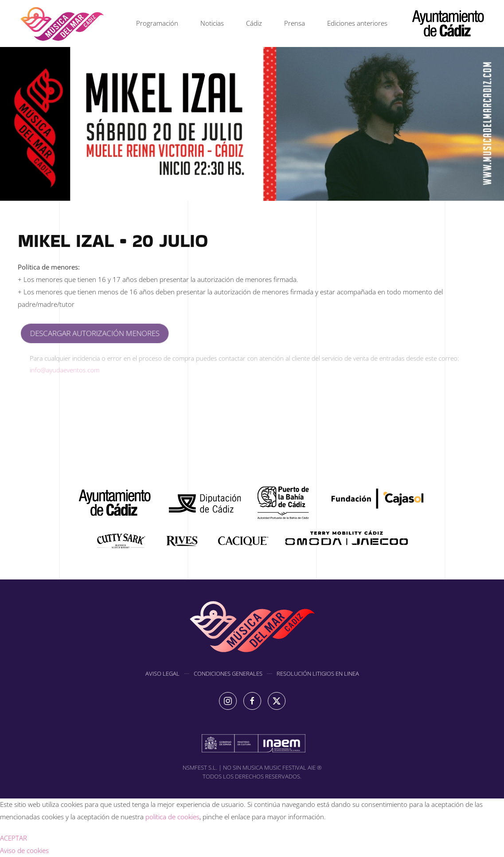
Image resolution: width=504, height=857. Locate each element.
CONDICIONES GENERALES (228, 675)
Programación (157, 23)
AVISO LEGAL (162, 675)
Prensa (295, 23)
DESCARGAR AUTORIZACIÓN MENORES (103, 333)
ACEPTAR (14, 838)
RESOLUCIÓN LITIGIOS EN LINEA (318, 675)
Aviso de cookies (24, 850)
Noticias (212, 23)
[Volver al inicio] (62, 23)
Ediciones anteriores (357, 23)
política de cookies (172, 817)
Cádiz (254, 23)
